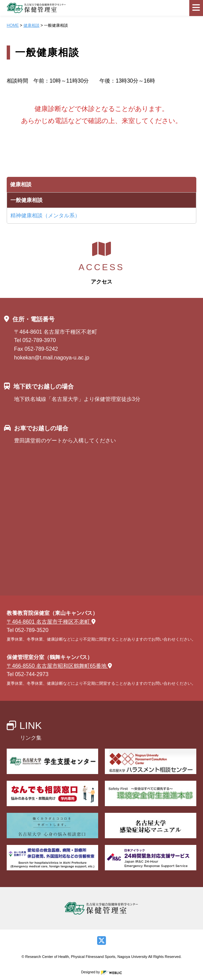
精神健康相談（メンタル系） (45, 215)
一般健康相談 (26, 200)
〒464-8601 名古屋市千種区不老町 (51, 622)
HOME (13, 25)
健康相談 (31, 25)
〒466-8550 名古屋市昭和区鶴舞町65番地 (59, 666)
